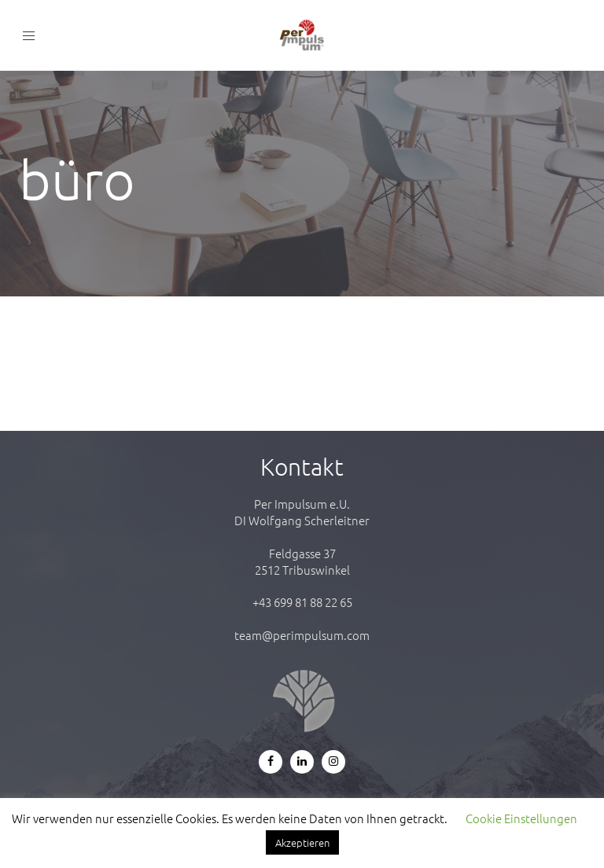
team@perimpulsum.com (302, 635)
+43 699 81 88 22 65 (302, 602)
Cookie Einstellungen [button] (521, 818)
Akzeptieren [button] (302, 842)
